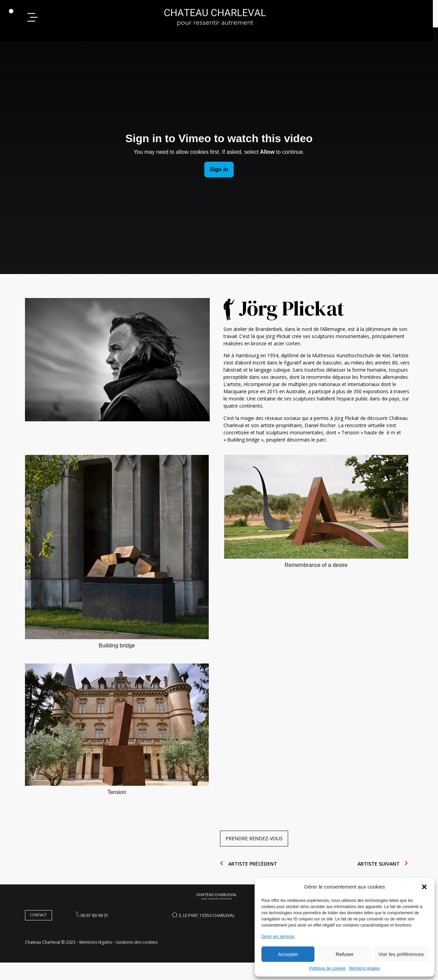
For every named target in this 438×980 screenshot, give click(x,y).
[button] (424, 887)
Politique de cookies (328, 968)
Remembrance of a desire (319, 579)
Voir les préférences (401, 954)
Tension (119, 806)
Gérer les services (278, 936)
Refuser (345, 954)
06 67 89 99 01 (97, 932)
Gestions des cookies (139, 960)
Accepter (288, 954)
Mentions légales (364, 968)
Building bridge (119, 660)
